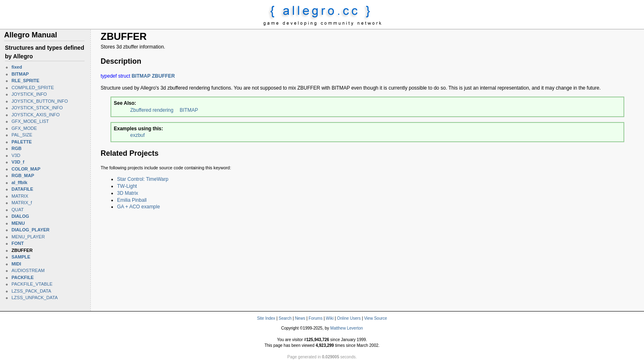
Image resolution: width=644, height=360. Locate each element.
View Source (375, 318)
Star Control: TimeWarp (143, 179)
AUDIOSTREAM (28, 270)
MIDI (16, 264)
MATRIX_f (22, 203)
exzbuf (137, 135)
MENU (18, 223)
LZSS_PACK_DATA (31, 291)
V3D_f (18, 162)
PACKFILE (23, 277)
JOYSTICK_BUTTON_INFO (40, 101)
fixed (17, 67)
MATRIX (20, 196)
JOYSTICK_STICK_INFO (37, 108)
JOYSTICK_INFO (29, 94)
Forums (315, 318)
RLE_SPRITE (25, 81)
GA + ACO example (138, 207)
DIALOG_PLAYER (31, 230)
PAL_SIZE (22, 135)
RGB (16, 148)
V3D (16, 155)
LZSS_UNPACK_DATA (34, 298)
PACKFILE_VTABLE (32, 284)
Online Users (349, 318)
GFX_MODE (24, 128)
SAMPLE (21, 257)
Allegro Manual (31, 35)
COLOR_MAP (26, 169)
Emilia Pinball (132, 200)
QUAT (18, 210)
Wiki (330, 318)
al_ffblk (20, 182)
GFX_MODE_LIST (30, 121)
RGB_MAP (23, 175)
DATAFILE (22, 189)
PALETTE (22, 142)
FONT (18, 243)
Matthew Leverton (347, 328)
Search (285, 318)
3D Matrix (128, 193)
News (300, 318)
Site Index (266, 318)
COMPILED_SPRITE (33, 88)
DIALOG (20, 216)
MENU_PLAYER (28, 237)
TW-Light (127, 186)
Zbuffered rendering (152, 110)
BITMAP (20, 74)
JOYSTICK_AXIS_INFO (36, 115)
